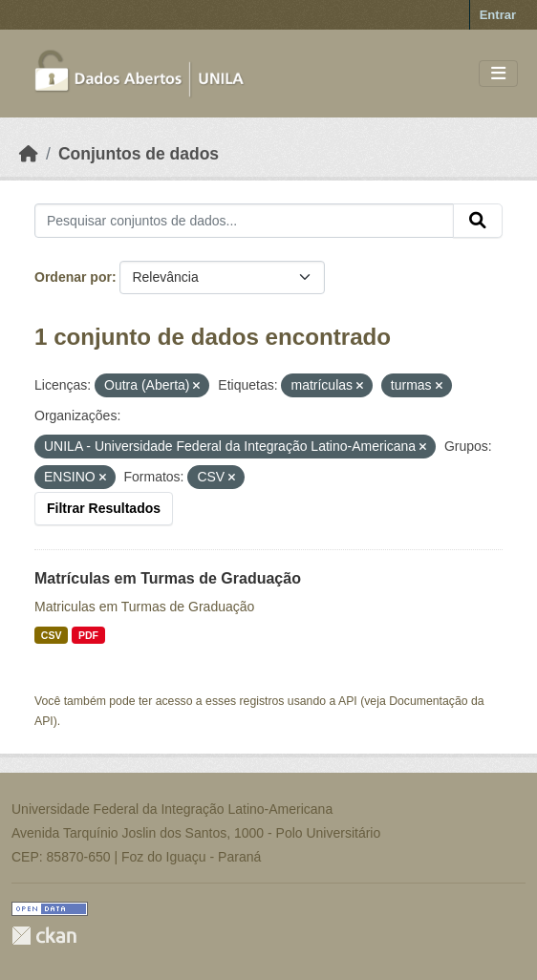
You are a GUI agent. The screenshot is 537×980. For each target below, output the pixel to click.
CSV (52, 635)
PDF (88, 635)
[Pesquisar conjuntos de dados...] (244, 221)
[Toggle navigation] (498, 74)
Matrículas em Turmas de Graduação (168, 578)
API (348, 701)
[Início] (29, 154)
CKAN (44, 936)
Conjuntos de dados (139, 154)
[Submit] (478, 221)
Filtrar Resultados (104, 508)
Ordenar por (73, 277)
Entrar (498, 15)
